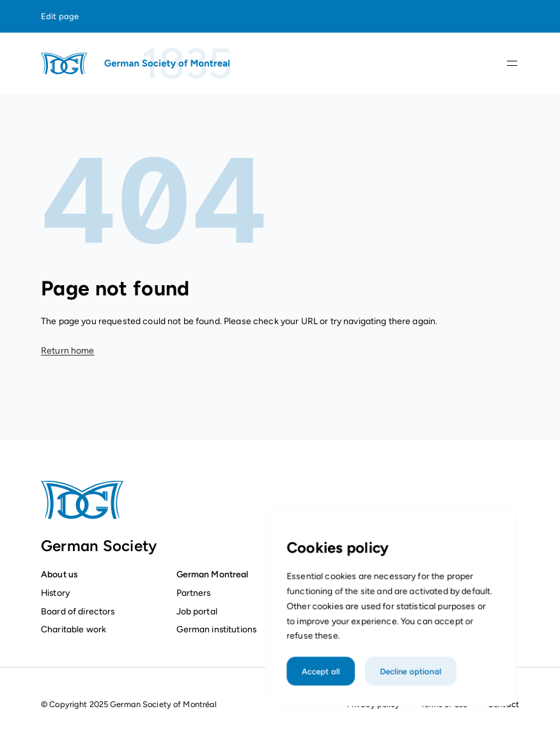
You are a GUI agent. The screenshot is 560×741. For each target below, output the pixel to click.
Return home (68, 351)
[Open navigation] (512, 63)
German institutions (217, 629)
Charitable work (74, 629)
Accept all (324, 687)
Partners (194, 593)
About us (59, 574)
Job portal (197, 611)
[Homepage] (137, 63)
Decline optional (409, 687)
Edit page (60, 16)
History (55, 593)
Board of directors (78, 611)
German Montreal (213, 574)
